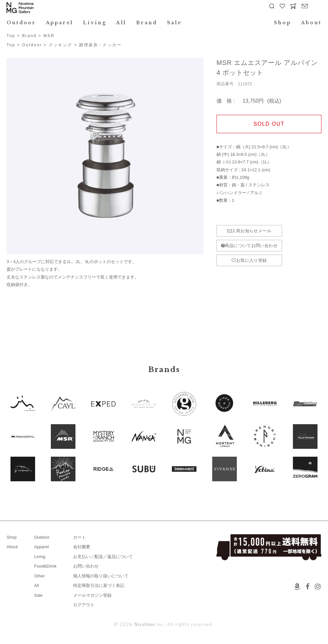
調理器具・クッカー (100, 45)
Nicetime (145, 624)
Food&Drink (45, 566)
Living (95, 23)
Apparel (60, 23)
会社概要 (82, 547)
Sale (174, 23)
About (311, 23)
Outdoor (21, 23)
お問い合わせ (86, 566)
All (121, 23)
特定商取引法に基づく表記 (99, 585)
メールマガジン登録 (92, 595)
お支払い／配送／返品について (103, 557)
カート (80, 537)
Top (11, 36)
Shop (283, 23)
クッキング (61, 45)
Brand (147, 23)
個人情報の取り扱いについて (101, 576)
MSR (49, 36)
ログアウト (84, 605)
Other (40, 576)
